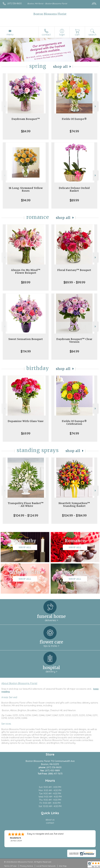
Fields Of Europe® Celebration (74, 422)
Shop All (61, 67)
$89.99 (74, 200)
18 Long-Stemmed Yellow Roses (26, 189)
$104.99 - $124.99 (26, 515)
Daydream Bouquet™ (26, 119)
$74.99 (74, 131)
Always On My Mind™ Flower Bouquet (26, 271)
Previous (4, 106)
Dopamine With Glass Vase (26, 421)
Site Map (63, 866)
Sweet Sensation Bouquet (26, 339)
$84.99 (26, 131)
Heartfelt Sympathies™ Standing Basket (74, 505)
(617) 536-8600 (14, 3)
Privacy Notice (26, 866)
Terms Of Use (10, 866)
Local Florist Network (46, 866)
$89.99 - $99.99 (74, 282)
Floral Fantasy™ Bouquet (74, 270)
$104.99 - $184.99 (74, 515)
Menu (10, 34)
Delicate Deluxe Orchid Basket (74, 189)
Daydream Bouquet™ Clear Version (74, 340)
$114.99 (26, 351)
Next (96, 106)
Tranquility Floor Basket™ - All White (26, 505)
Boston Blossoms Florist (50, 14)
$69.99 (26, 433)
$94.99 (26, 200)
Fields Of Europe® (74, 119)
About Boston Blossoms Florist (19, 683)
